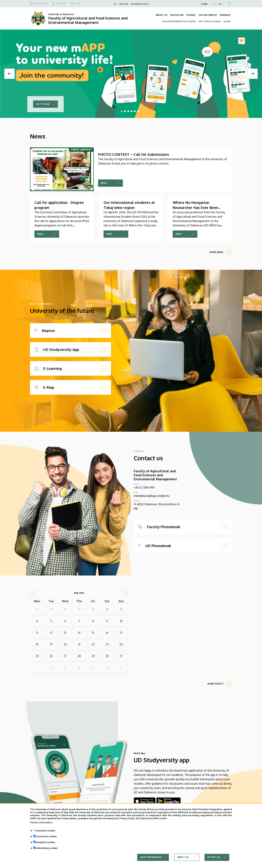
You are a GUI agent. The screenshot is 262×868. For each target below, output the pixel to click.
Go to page (43, 104)
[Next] (253, 74)
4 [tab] (132, 111)
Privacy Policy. (127, 820)
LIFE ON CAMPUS (208, 15)
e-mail (77, 3)
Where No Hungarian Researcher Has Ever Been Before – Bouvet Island (195, 207)
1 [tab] (122, 111)
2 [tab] (125, 111)
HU (216, 4)
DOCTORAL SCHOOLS (140, 4)
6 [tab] (138, 111)
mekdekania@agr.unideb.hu (152, 496)
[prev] (33, 593)
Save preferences (151, 859)
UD (115, 4)
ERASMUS (225, 15)
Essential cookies (46, 832)
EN (220, 4)
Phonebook (61, 3)
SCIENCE (191, 15)
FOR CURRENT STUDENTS (210, 21)
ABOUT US (162, 15)
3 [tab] (128, 111)
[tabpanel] (131, 74)
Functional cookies (46, 838)
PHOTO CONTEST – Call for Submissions (134, 154)
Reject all (183, 859)
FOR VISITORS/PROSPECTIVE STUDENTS (179, 21)
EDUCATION (177, 15)
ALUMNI (227, 21)
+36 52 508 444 (41, 3)
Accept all (214, 859)
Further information (41, 824)
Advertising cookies (47, 850)
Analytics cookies (46, 844)
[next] (125, 593)
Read (104, 183)
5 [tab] (135, 111)
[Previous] (9, 74)
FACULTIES (124, 4)
